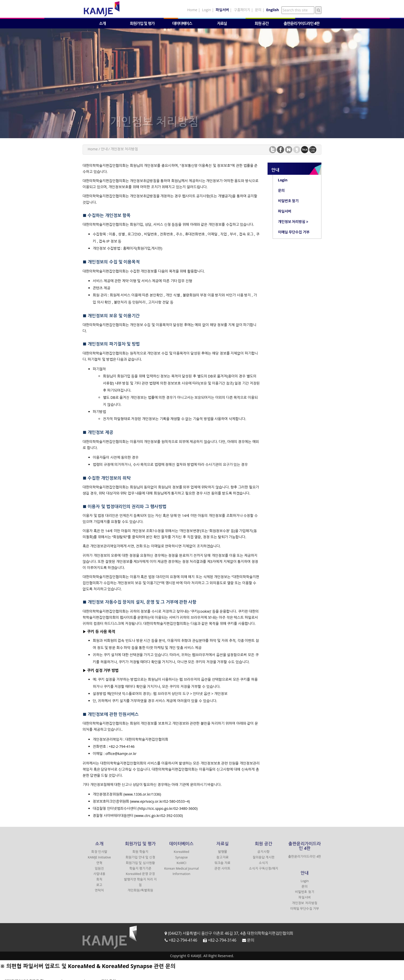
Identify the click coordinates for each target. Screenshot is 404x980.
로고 (99, 888)
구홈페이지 (242, 10)
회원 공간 (262, 23)
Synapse (182, 861)
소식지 (263, 866)
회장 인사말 (99, 855)
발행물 (223, 855)
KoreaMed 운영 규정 (140, 878)
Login (206, 10)
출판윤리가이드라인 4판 (301, 23)
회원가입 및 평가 (142, 23)
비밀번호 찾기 (305, 896)
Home (192, 10)
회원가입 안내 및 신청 (141, 861)
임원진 (99, 872)
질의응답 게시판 (264, 861)
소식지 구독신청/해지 (264, 872)
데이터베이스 (182, 23)
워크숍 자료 (222, 866)
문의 (258, 10)
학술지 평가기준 (140, 872)
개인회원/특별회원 (140, 894)
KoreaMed (182, 855)
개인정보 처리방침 (305, 906)
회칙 (99, 883)
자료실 (222, 23)
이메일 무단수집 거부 (305, 912)
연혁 (99, 866)
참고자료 (223, 861)
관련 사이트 (222, 872)
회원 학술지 (140, 855)
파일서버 (305, 901)
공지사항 (263, 855)
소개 (102, 23)
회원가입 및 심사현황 (140, 866)
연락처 (99, 894)
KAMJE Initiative (99, 861)
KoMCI (181, 866)
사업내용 (99, 878)
